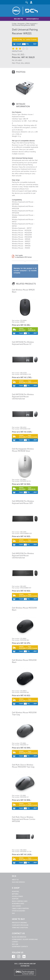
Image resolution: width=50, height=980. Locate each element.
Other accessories (31, 24)
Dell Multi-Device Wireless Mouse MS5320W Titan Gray (23, 766)
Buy (35, 44)
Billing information (19, 937)
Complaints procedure (20, 925)
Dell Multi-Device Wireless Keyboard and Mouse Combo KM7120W (24, 819)
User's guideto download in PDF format (23, 256)
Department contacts (20, 947)
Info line (15, 944)
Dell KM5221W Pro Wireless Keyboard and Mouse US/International (23, 556)
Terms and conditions (20, 928)
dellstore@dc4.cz (32, 19)
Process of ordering (19, 923)
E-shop (14, 24)
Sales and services (18, 882)
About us (15, 880)
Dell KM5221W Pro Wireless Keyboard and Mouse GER (23, 502)
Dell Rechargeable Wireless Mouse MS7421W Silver (23, 450)
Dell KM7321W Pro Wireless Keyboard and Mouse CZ (23, 343)
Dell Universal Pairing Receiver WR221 (23, 25)
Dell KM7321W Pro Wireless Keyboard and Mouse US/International (23, 397)
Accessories (21, 24)
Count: (19, 44)
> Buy (35, 333)
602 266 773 (18, 19)
